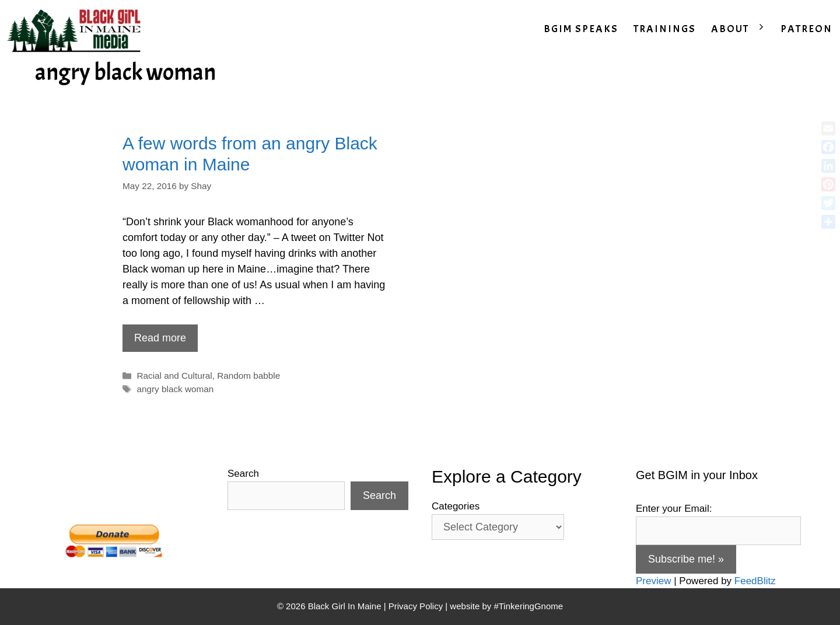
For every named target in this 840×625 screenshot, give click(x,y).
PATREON (806, 29)
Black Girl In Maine (346, 606)
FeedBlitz (755, 581)
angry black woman (175, 389)
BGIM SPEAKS (581, 29)
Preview (653, 581)
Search (243, 474)
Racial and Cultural (174, 376)
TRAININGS (665, 29)
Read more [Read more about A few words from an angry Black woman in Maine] (160, 338)
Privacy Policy (416, 606)
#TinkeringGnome (528, 606)
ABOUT (742, 29)
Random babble (249, 376)
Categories (456, 506)
